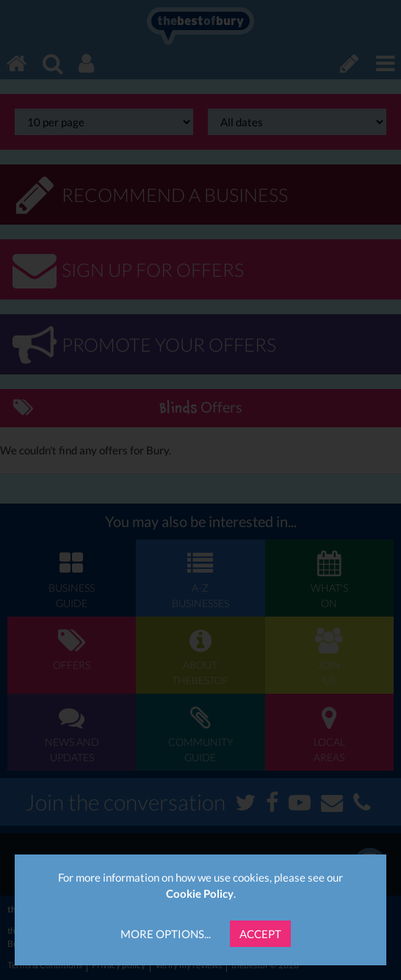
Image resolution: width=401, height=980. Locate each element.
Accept (260, 934)
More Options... (166, 934)
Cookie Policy (200, 893)
